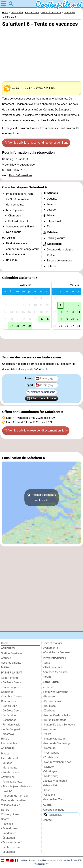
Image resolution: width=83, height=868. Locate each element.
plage (9, 128)
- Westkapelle (51, 753)
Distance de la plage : (60, 250)
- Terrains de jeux (11, 782)
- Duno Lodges (10, 687)
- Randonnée (9, 833)
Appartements (10, 678)
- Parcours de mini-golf (15, 796)
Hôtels (5, 739)
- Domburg (49, 748)
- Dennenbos (9, 720)
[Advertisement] (41, 345)
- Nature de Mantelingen (57, 743)
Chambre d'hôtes (11, 697)
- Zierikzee (49, 711)
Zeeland (48, 687)
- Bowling (7, 791)
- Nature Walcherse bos (57, 762)
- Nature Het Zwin (53, 799)
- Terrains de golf (11, 842)
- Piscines (7, 824)
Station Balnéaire (11, 653)
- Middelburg (50, 776)
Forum (47, 677)
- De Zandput (9, 715)
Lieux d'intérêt (10, 758)
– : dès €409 (30, 418)
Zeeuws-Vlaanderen (55, 781)
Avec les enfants (11, 663)
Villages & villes (11, 805)
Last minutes (9, 743)
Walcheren (49, 729)
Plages (5, 754)
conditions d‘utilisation (29, 860)
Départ (29, 385)
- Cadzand (49, 795)
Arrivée (29, 378)
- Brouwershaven (53, 701)
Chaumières (8, 701)
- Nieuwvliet (50, 785)
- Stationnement (53, 667)
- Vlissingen (50, 771)
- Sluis (47, 790)
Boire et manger (53, 643)
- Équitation (8, 838)
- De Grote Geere (11, 682)
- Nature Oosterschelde (57, 715)
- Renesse (49, 697)
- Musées (7, 763)
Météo (5, 667)
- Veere (47, 734)
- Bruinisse (49, 706)
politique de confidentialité (50, 860)
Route (46, 663)
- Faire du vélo (9, 828)
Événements (50, 648)
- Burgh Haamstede (55, 720)
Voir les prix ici (36, 143)
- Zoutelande (50, 757)
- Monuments (9, 768)
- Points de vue (10, 772)
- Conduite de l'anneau (56, 652)
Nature (5, 810)
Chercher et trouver (42, 398)
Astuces (6, 658)
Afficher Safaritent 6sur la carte (41, 498)
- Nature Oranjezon (54, 739)
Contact (48, 820)
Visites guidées (10, 814)
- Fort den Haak (10, 725)
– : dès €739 (29, 422)
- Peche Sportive (11, 847)
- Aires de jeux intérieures (16, 786)
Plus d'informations (21, 175)
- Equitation (8, 852)
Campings (7, 692)
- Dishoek (48, 767)
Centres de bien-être (13, 800)
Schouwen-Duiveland (56, 692)
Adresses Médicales (55, 672)
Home (5, 643)
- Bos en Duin (9, 706)
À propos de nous (54, 810)
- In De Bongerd (10, 729)
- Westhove (8, 734)
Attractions (8, 777)
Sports (5, 819)
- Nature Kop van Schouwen (60, 725)
